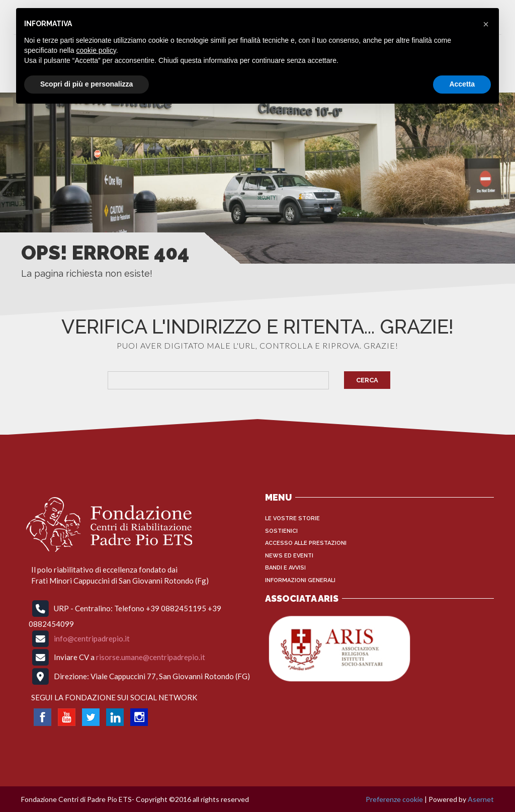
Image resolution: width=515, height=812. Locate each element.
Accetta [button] (462, 84)
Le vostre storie (292, 518)
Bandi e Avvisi (285, 568)
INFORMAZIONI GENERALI (300, 580)
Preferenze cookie (394, 799)
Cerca (367, 380)
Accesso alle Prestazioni (306, 543)
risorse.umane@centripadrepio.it (151, 657)
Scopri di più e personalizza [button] (87, 84)
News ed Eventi (289, 556)
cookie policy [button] (96, 50)
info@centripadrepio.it (92, 638)
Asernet (481, 799)
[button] (486, 24)
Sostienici (281, 531)
